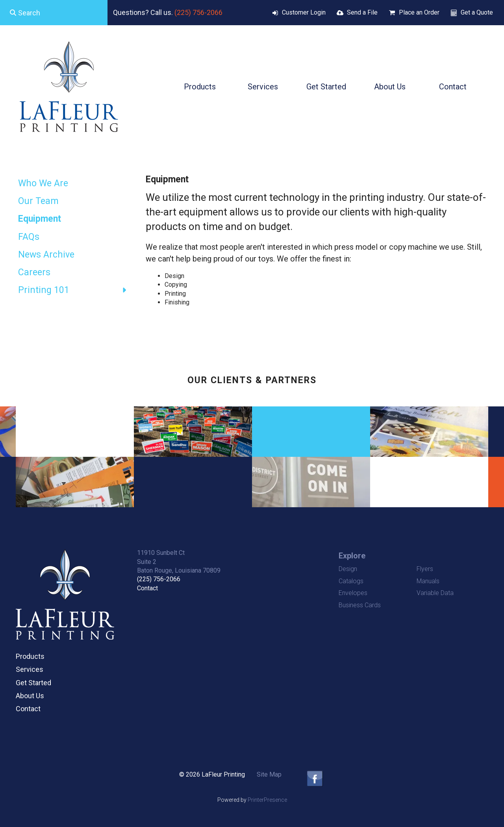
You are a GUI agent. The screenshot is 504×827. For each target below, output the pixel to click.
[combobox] (54, 13)
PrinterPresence (267, 800)
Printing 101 (76, 290)
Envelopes (353, 593)
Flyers (425, 569)
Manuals (428, 581)
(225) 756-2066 (198, 12)
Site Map (269, 774)
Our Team (38, 201)
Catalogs (351, 581)
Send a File (362, 12)
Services (263, 87)
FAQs (29, 237)
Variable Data (435, 593)
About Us (390, 87)
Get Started (326, 87)
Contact (453, 87)
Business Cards (360, 605)
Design (348, 569)
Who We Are (43, 183)
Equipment (40, 219)
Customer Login (304, 12)
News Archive (46, 255)
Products (200, 87)
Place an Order (419, 12)
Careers (34, 272)
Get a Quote (477, 12)
